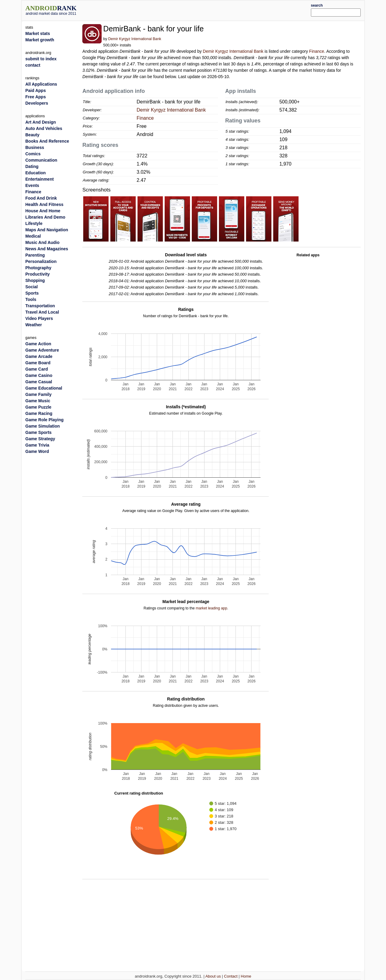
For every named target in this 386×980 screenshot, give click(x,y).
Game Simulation (43, 426)
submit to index (41, 59)
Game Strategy (40, 439)
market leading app (211, 608)
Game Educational (44, 388)
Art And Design (41, 122)
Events (32, 185)
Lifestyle (34, 223)
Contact (231, 976)
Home (246, 976)
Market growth (40, 40)
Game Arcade (39, 356)
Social (32, 287)
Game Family (38, 394)
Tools (31, 299)
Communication (41, 160)
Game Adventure (42, 350)
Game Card (37, 369)
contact (33, 65)
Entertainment (40, 179)
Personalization (41, 261)
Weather (34, 325)
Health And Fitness (44, 204)
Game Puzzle (38, 407)
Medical (33, 236)
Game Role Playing (44, 420)
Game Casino (39, 375)
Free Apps (36, 97)
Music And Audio (42, 242)
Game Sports (38, 432)
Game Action (38, 344)
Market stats (38, 33)
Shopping (35, 280)
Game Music (38, 401)
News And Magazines (47, 249)
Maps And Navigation (47, 230)
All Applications (41, 84)
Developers (37, 103)
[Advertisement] (207, 10)
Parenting (35, 255)
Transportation (40, 306)
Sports (32, 293)
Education (36, 173)
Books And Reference (47, 141)
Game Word (37, 451)
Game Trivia (37, 445)
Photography (38, 268)
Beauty (32, 135)
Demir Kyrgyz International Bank (135, 39)
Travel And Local (42, 312)
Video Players (39, 318)
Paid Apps (36, 90)
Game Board (38, 363)
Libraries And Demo (45, 217)
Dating (32, 166)
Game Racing (39, 413)
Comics (33, 154)
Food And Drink (41, 198)
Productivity (38, 274)
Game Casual (39, 382)
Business (35, 147)
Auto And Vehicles (44, 128)
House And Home (43, 211)
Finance (317, 51)
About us (213, 976)
